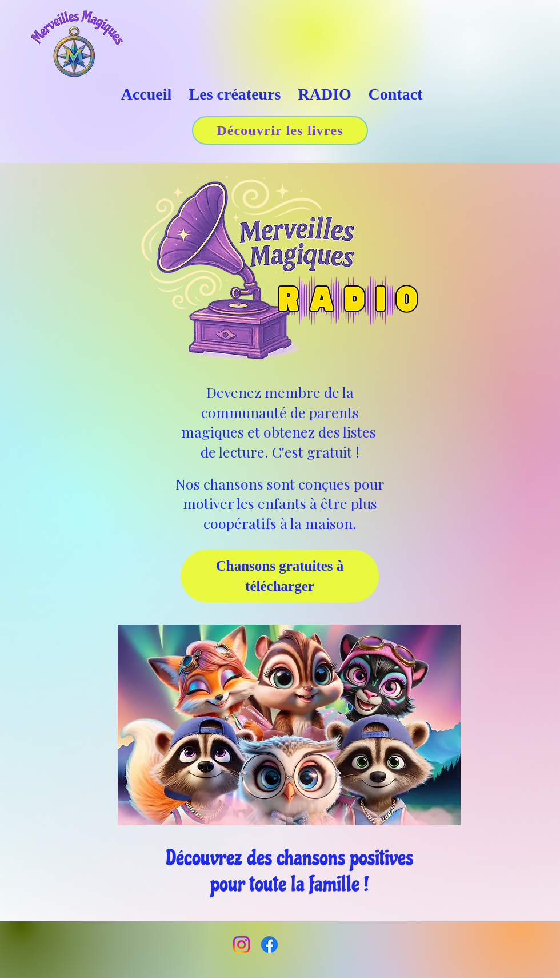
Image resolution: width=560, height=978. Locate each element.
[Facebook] (269, 945)
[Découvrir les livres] (280, 130)
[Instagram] (241, 945)
